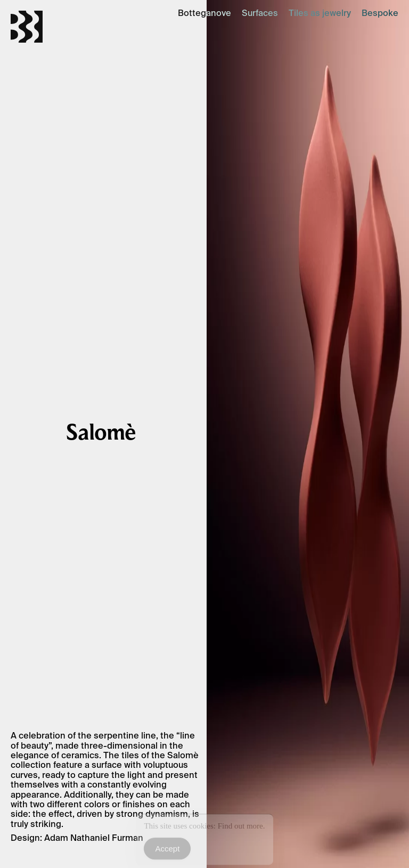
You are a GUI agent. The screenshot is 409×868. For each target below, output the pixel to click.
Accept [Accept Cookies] (167, 851)
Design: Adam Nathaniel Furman (77, 838)
